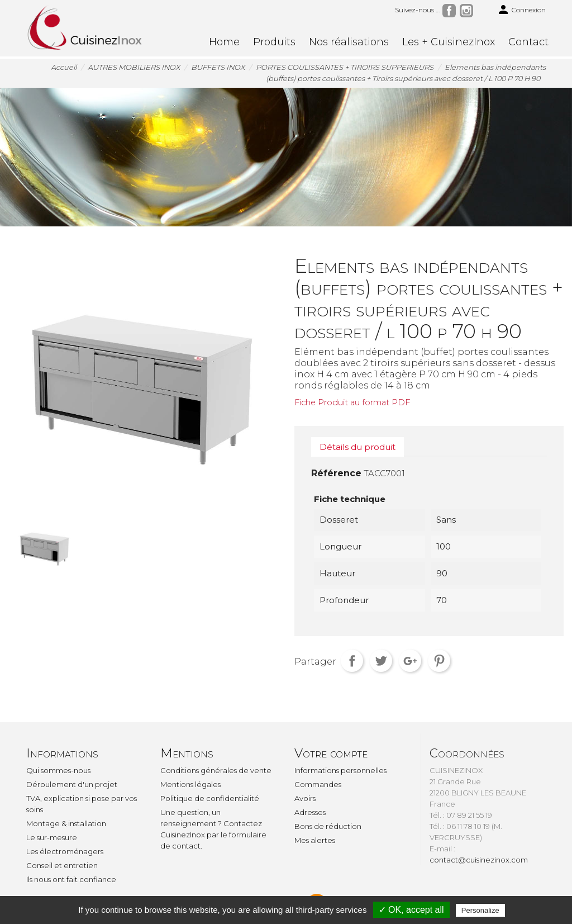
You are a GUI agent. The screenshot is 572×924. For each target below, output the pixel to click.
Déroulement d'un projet (72, 784)
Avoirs (305, 798)
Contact (528, 42)
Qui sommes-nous (58, 770)
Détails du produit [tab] (357, 447)
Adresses (310, 812)
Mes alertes (315, 840)
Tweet (381, 661)
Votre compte (331, 753)
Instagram (466, 11)
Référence (336, 473)
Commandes (318, 784)
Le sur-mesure (52, 837)
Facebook (449, 11)
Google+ (410, 661)
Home (224, 42)
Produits (274, 42)
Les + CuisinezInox (449, 42)
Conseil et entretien (62, 865)
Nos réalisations (349, 42)
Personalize (480, 910)
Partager (352, 661)
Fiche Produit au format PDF (352, 402)
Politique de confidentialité (210, 798)
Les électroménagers (65, 851)
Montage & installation (66, 823)
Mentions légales (190, 784)
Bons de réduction (328, 826)
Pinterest (439, 661)
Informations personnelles (340, 770)
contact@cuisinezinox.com (479, 860)
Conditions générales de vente (216, 770)
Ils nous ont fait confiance (71, 879)
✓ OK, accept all (411, 910)
